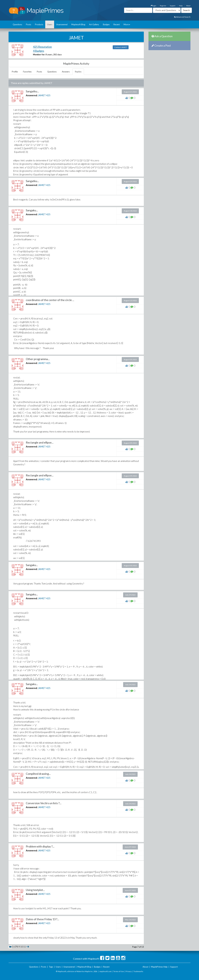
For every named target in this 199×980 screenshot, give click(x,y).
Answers (66, 72)
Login (154, 6)
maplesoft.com (105, 971)
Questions (17, 24)
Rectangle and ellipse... (40, 442)
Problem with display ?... (40, 846)
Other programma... (38, 359)
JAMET (42, 95)
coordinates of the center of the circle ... (50, 300)
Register (163, 6)
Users (50, 24)
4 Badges (39, 51)
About (188, 6)
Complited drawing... (38, 774)
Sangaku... (32, 210)
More (127, 24)
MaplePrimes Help (159, 967)
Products (39, 24)
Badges (106, 24)
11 (25, 947)
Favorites (27, 72)
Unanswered (62, 24)
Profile (15, 72)
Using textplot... (35, 890)
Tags (51, 967)
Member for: (39, 55)
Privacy (129, 971)
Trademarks (138, 971)
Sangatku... (32, 91)
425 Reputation (42, 47)
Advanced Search (182, 17)
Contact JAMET (121, 47)
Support (173, 6)
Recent (117, 24)
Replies (78, 72)
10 (22, 947)
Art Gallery (94, 24)
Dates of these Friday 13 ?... (42, 919)
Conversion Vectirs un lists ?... (44, 803)
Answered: (32, 95)
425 (48, 95)
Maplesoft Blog (78, 24)
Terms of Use (119, 971)
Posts (29, 24)
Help (181, 6)
